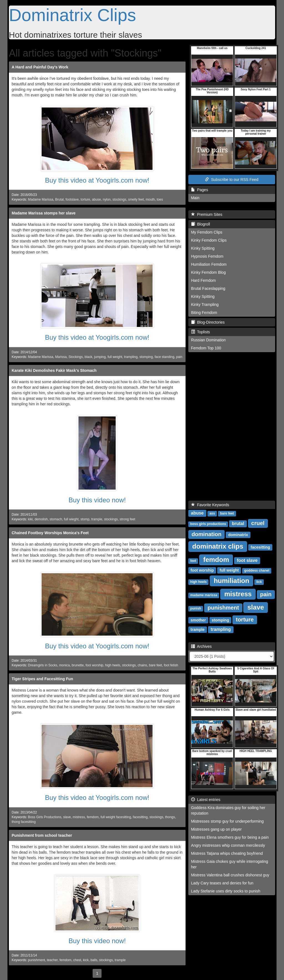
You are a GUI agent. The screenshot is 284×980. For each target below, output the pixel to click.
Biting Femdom (204, 313)
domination (207, 534)
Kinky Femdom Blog (208, 272)
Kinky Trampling (205, 305)
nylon (107, 199)
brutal (238, 524)
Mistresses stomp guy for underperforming (227, 821)
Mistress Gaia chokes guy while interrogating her (230, 864)
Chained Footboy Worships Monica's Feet (50, 533)
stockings (120, 199)
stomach (56, 519)
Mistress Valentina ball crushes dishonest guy (230, 875)
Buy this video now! (97, 500)
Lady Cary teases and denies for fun (222, 883)
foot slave (247, 560)
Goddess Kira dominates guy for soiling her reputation (228, 810)
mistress (79, 817)
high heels (113, 665)
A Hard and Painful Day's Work (40, 67)
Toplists (201, 332)
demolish (41, 519)
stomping (146, 357)
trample (97, 519)
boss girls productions (208, 524)
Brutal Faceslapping (208, 288)
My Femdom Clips (207, 232)
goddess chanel (257, 570)
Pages (200, 190)
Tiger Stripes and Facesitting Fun (42, 679)
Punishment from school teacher (42, 835)
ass (212, 513)
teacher (52, 960)
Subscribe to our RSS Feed (232, 180)
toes (160, 199)
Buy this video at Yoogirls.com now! (97, 180)
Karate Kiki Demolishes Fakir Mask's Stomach (54, 370)
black (88, 357)
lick (259, 582)
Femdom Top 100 (206, 348)
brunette (78, 665)
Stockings (76, 357)
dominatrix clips (218, 546)
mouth (150, 199)
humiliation (232, 581)
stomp (85, 519)
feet (193, 561)
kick (86, 960)
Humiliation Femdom (209, 264)
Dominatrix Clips (73, 15)
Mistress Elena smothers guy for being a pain (230, 837)
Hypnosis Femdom (207, 256)
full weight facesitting (116, 817)
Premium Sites (207, 214)
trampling (131, 357)
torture (85, 199)
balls (94, 960)
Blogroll (201, 224)
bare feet (155, 665)
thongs (170, 817)
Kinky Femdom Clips (209, 240)
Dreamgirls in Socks (43, 665)
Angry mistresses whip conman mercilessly (228, 845)
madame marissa (204, 595)
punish (196, 608)
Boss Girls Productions (45, 817)
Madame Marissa (41, 199)
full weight (115, 357)
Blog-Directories (208, 322)
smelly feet (136, 199)
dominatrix (238, 535)
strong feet (127, 519)
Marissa (61, 357)
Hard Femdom (203, 280)
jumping (100, 357)
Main (195, 198)
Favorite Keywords (210, 505)
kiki (30, 519)
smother (198, 620)
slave (67, 817)
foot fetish (171, 665)
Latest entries (206, 800)
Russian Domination (208, 340)
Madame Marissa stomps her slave (44, 213)
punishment (36, 960)
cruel (258, 523)
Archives (201, 646)
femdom (93, 817)
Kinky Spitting (203, 248)
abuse (97, 199)
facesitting (140, 817)
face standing (165, 357)
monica (64, 665)
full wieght (71, 519)
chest (77, 960)
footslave (72, 199)
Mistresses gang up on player (216, 829)
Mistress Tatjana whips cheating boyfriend (227, 853)
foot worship (94, 665)
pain (179, 357)
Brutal (59, 199)
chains (142, 665)
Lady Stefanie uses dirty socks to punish (226, 891)
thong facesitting (24, 822)
